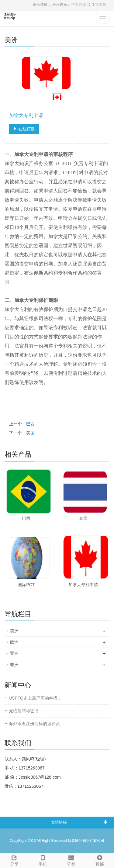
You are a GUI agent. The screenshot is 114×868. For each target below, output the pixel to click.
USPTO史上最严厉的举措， (35, 698)
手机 (43, 860)
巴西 (30, 424)
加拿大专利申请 (83, 585)
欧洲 (14, 642)
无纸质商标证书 (24, 711)
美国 (30, 433)
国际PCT (26, 585)
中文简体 (79, 5)
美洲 (14, 631)
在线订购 (24, 129)
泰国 (83, 518)
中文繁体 (99, 5)
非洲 (14, 665)
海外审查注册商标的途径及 (34, 724)
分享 (14, 860)
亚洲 (14, 653)
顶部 (100, 860)
